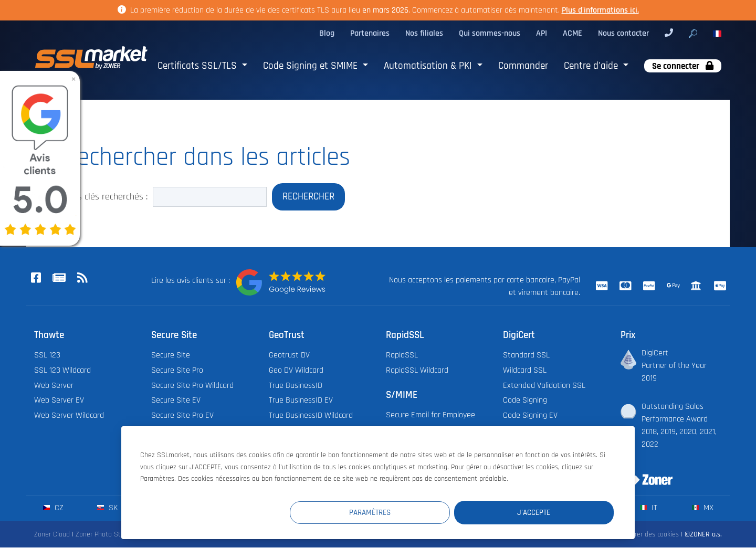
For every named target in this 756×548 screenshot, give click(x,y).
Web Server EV (59, 401)
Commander (523, 66)
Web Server (54, 386)
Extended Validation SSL (544, 386)
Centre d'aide (592, 66)
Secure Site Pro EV (182, 416)
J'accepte (551, 512)
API (542, 33)
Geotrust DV (289, 356)
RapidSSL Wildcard (417, 370)
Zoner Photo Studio (104, 535)
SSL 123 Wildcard (62, 370)
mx (703, 508)
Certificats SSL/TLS (198, 66)
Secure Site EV (176, 401)
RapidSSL (402, 356)
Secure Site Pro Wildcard (192, 386)
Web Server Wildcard (69, 416)
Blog (327, 33)
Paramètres (421, 512)
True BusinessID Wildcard (311, 416)
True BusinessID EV (301, 401)
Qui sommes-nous (490, 33)
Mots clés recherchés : (105, 197)
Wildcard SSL (525, 370)
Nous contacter (623, 33)
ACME (573, 33)
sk (107, 508)
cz (53, 508)
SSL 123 (47, 356)
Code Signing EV (530, 416)
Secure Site (171, 356)
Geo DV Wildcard (296, 370)
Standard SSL (526, 356)
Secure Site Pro (177, 370)
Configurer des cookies (645, 535)
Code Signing (525, 401)
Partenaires (370, 33)
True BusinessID (296, 386)
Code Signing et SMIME (312, 66)
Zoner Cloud (52, 535)
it (649, 508)
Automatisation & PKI (429, 66)
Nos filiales (424, 33)
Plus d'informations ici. (600, 10)
